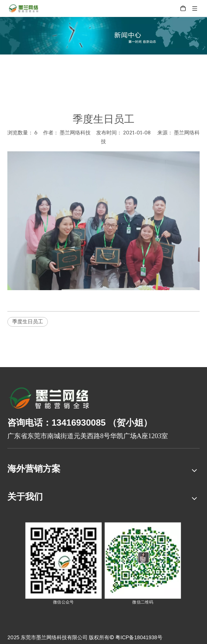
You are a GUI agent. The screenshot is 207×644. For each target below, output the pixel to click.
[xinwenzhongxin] (103, 36)
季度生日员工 (28, 321)
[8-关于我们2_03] (50, 399)
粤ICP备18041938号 (139, 637)
